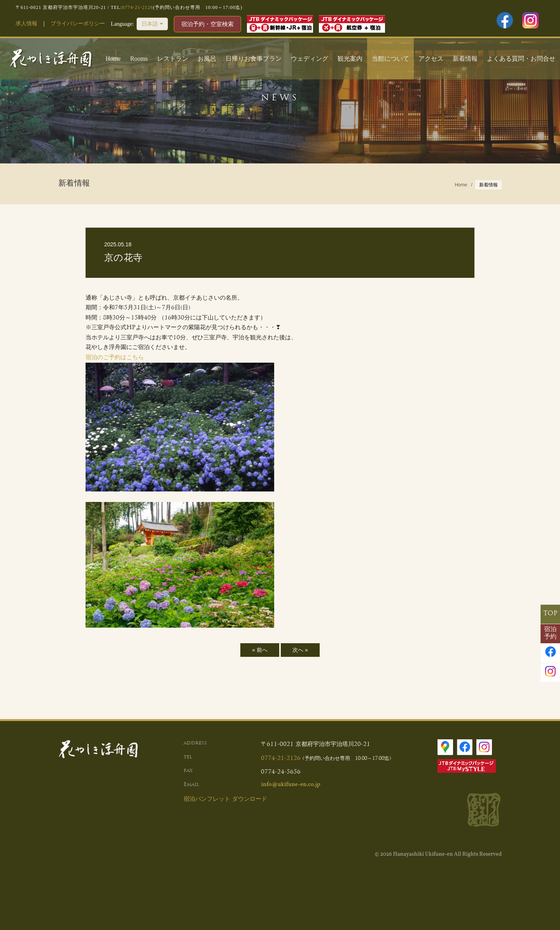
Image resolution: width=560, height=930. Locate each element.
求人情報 (26, 24)
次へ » (300, 650)
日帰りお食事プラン (254, 59)
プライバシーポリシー (78, 24)
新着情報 (465, 59)
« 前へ (260, 650)
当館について (390, 59)
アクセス (431, 59)
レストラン (173, 59)
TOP (550, 614)
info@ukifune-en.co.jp (290, 785)
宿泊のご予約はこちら (115, 358)
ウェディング (310, 59)
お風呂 (207, 59)
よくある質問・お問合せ (521, 59)
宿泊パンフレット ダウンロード (225, 799)
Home (113, 59)
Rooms (139, 59)
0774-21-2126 (138, 7)
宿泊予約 (550, 633)
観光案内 (350, 59)
